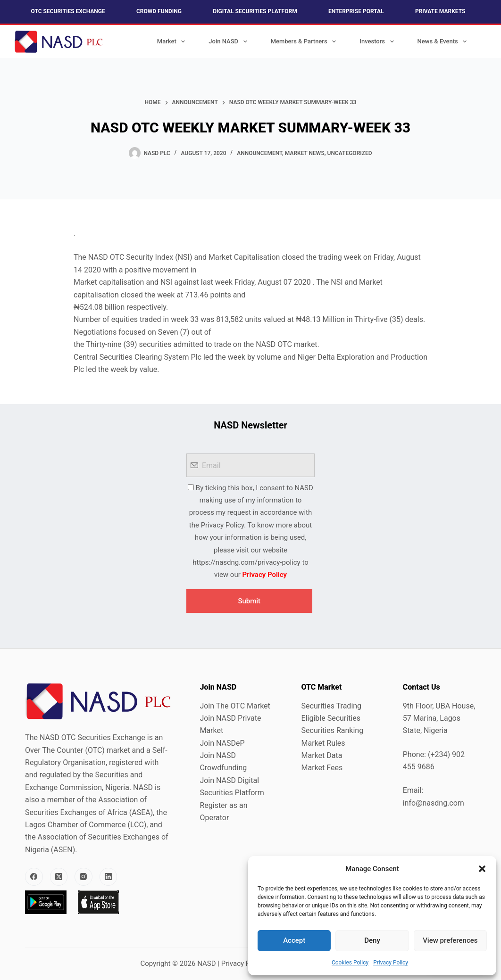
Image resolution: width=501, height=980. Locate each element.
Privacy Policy (391, 963)
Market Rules (323, 743)
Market (173, 41)
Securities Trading (332, 706)
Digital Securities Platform (255, 11)
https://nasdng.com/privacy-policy (246, 562)
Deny (372, 940)
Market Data (322, 755)
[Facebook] (34, 877)
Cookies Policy (350, 963)
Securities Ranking (333, 730)
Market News (305, 153)
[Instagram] (83, 877)
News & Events (444, 41)
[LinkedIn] (109, 877)
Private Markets (440, 11)
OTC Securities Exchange (68, 11)
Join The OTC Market (235, 706)
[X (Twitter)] (59, 877)
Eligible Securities (331, 718)
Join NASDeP (222, 743)
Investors (378, 41)
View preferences (450, 940)
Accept (294, 940)
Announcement (259, 153)
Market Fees (322, 768)
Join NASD (230, 41)
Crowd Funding (159, 11)
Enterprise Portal (356, 11)
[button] (482, 869)
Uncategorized (350, 153)
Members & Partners (305, 41)
